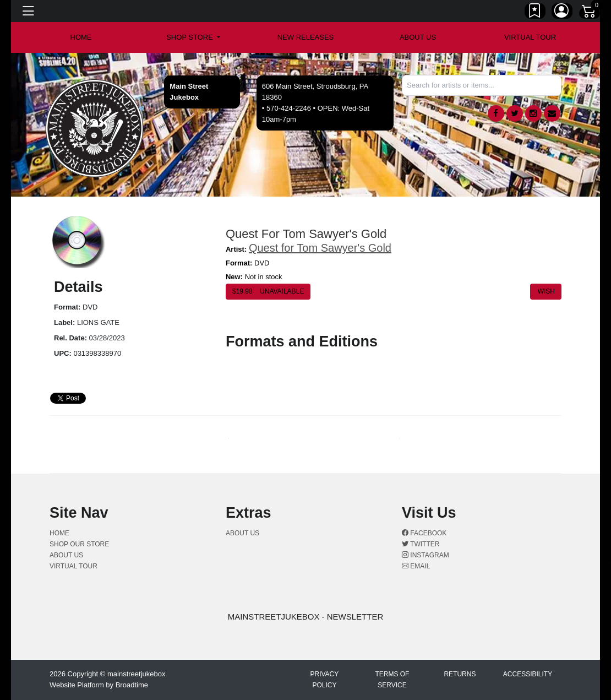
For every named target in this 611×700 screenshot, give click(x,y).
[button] (193, 37)
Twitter (421, 544)
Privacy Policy (324, 680)
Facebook (424, 533)
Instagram (425, 555)
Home (59, 533)
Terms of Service (392, 680)
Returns (460, 674)
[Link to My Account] (562, 13)
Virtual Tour (530, 37)
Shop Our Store (79, 544)
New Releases (306, 37)
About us (418, 37)
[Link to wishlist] (535, 13)
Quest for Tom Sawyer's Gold (320, 248)
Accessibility (528, 674)
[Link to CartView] (590, 10)
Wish (546, 291)
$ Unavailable (268, 291)
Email (416, 566)
